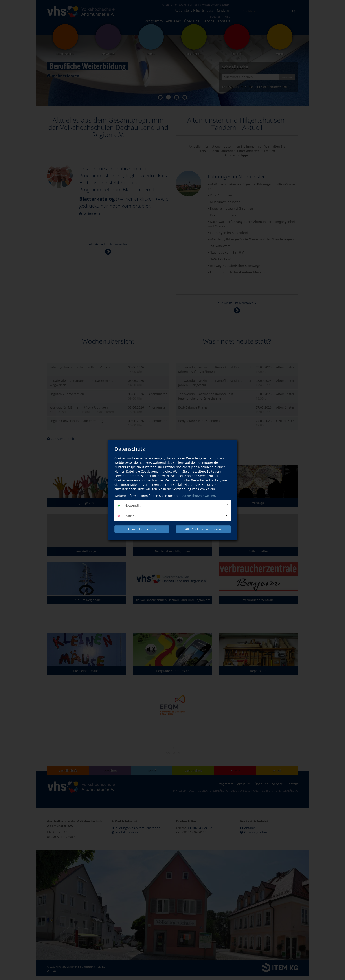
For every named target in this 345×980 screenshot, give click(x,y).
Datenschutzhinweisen (198, 496)
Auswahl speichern (142, 529)
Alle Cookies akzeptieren (203, 529)
